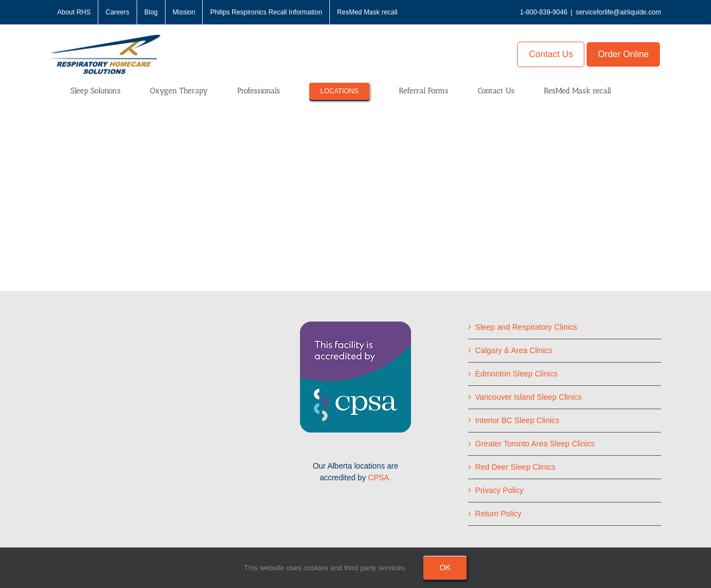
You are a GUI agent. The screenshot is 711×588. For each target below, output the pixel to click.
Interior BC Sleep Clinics (517, 420)
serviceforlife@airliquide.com (618, 12)
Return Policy (498, 514)
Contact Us (551, 54)
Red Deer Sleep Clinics (515, 467)
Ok (445, 567)
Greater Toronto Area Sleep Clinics (535, 444)
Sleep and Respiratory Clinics (526, 327)
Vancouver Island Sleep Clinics (528, 397)
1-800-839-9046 (544, 12)
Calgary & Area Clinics (514, 350)
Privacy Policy (499, 490)
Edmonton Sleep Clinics (516, 374)
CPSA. (380, 478)
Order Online (623, 54)
